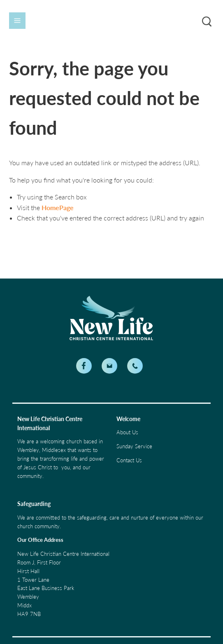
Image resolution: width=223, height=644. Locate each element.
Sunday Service (134, 446)
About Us (127, 432)
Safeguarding (34, 504)
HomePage (58, 207)
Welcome (128, 419)
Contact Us (129, 460)
